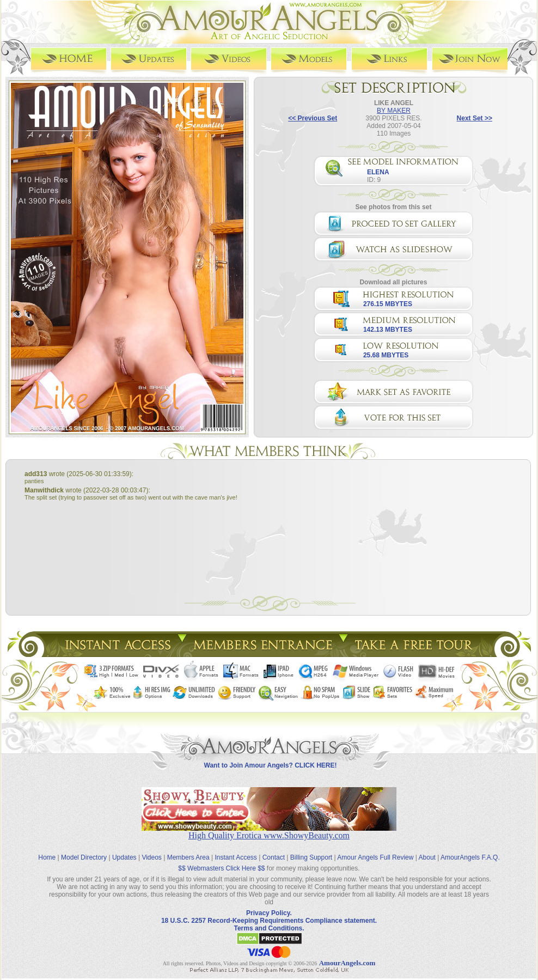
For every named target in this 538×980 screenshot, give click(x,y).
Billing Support (311, 857)
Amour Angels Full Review (375, 857)
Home (47, 857)
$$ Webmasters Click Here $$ (221, 868)
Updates (124, 857)
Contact (274, 857)
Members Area (188, 857)
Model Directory (84, 857)
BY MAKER (394, 111)
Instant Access (236, 857)
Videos (151, 857)
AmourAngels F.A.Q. (470, 857)
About (427, 857)
